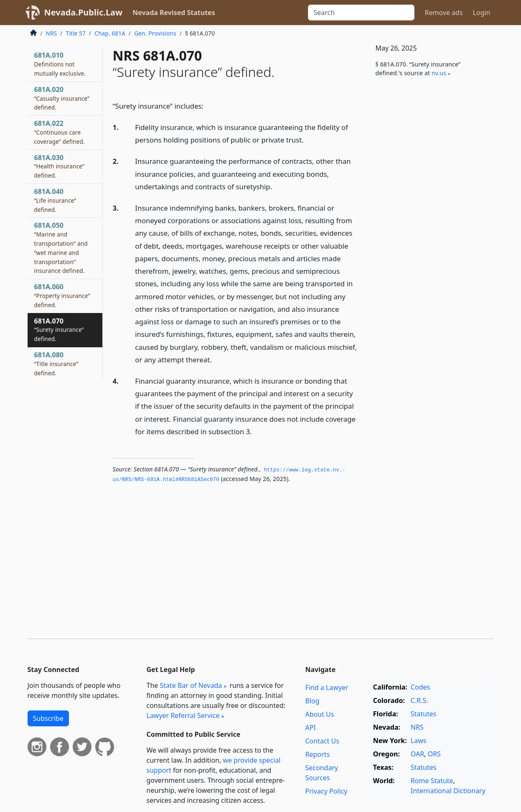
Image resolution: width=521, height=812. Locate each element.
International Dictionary (448, 791)
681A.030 (60, 166)
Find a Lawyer (327, 687)
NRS (52, 33)
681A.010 (60, 64)
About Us (320, 714)
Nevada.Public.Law (84, 12)
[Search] (361, 13)
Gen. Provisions (155, 33)
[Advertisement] (431, 222)
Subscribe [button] (48, 718)
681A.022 (60, 132)
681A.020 (62, 98)
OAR (417, 754)
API (311, 728)
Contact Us (322, 741)
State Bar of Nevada (191, 685)
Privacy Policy (327, 791)
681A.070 (59, 330)
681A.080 (56, 364)
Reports (318, 754)
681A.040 (55, 200)
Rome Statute (432, 781)
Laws (419, 741)
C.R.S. (419, 700)
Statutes (424, 714)
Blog (313, 701)
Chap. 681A (110, 33)
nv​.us (439, 73)
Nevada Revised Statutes (174, 13)
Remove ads (443, 13)
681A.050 (61, 248)
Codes (420, 687)
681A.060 (62, 295)
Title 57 (76, 33)
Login (482, 13)
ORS (434, 754)
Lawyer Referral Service (183, 715)
